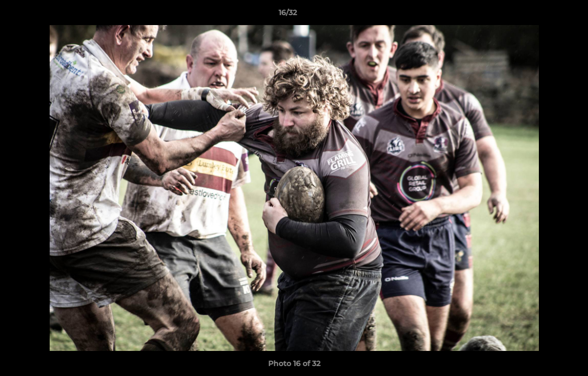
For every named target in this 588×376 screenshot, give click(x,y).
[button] (544, 15)
